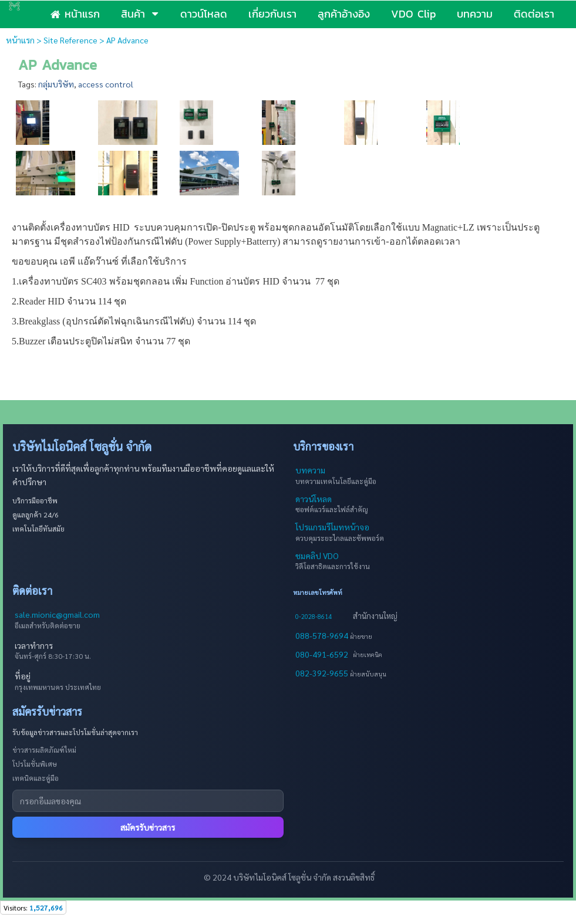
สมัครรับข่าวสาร (148, 827)
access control (106, 84)
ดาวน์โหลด (314, 499)
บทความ (310, 470)
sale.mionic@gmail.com (57, 614)
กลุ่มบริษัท (56, 84)
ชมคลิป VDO (317, 556)
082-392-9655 (323, 673)
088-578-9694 (323, 635)
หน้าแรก (20, 40)
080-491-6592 (322, 654)
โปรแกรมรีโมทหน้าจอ (332, 527)
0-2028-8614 (314, 616)
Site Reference (70, 40)
